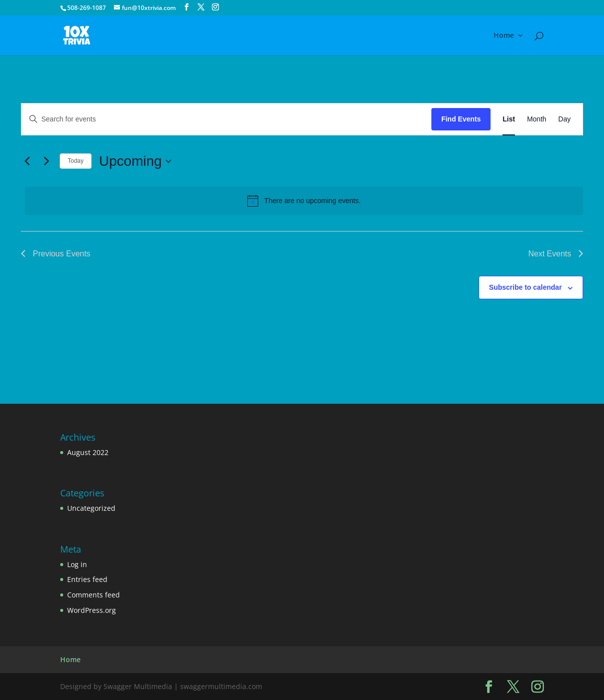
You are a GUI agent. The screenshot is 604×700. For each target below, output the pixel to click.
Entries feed (87, 579)
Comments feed (94, 595)
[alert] (304, 201)
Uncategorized (91, 508)
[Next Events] (46, 161)
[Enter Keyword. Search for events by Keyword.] (226, 119)
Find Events (461, 119)
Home (504, 36)
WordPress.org (92, 610)
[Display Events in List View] (509, 119)
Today (76, 161)
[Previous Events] (27, 161)
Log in (77, 564)
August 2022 (88, 452)
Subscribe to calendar (525, 287)
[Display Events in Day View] (564, 119)
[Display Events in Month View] (537, 119)
